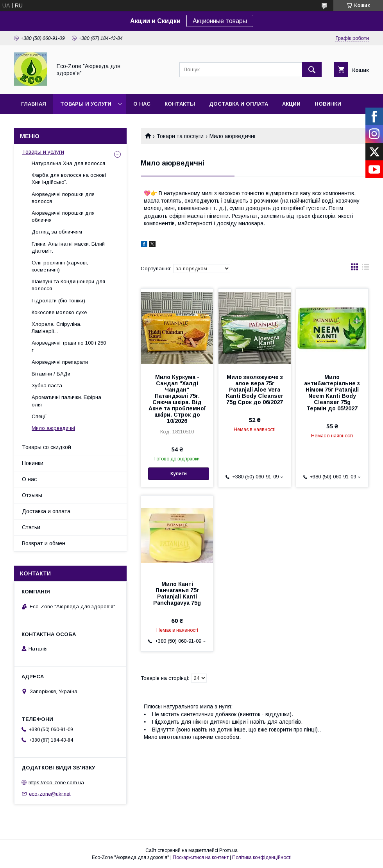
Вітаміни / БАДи (51, 374)
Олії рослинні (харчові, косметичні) (60, 266)
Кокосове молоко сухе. (60, 312)
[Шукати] (312, 70)
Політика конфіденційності (262, 857)
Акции (291, 104)
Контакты (180, 104)
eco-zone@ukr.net (50, 793)
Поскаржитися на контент (201, 857)
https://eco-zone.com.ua (56, 783)
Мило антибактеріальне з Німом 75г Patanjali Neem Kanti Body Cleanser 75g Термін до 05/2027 (332, 393)
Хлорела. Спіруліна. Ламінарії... (56, 328)
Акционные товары (220, 21)
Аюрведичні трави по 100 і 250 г (69, 346)
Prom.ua (228, 850)
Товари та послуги (180, 136)
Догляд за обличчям (57, 232)
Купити (179, 474)
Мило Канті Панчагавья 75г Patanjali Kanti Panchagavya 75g (177, 593)
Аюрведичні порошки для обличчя (63, 217)
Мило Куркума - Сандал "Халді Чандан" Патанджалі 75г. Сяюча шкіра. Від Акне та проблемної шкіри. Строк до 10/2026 (177, 399)
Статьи (31, 527)
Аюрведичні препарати (60, 362)
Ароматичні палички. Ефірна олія (66, 401)
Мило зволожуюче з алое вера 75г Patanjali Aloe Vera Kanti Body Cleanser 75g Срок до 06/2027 (255, 390)
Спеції (39, 416)
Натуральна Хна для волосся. (69, 163)
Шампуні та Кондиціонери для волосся (68, 285)
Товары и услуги (86, 104)
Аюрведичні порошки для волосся (63, 198)
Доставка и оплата (239, 104)
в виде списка (365, 269)
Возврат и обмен (44, 543)
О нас (142, 104)
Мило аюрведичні (53, 428)
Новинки (328, 104)
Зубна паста (47, 385)
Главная (34, 104)
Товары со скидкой (47, 447)
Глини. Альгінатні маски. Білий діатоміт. (68, 247)
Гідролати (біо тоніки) (58, 301)
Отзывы (32, 495)
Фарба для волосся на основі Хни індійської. (69, 179)
